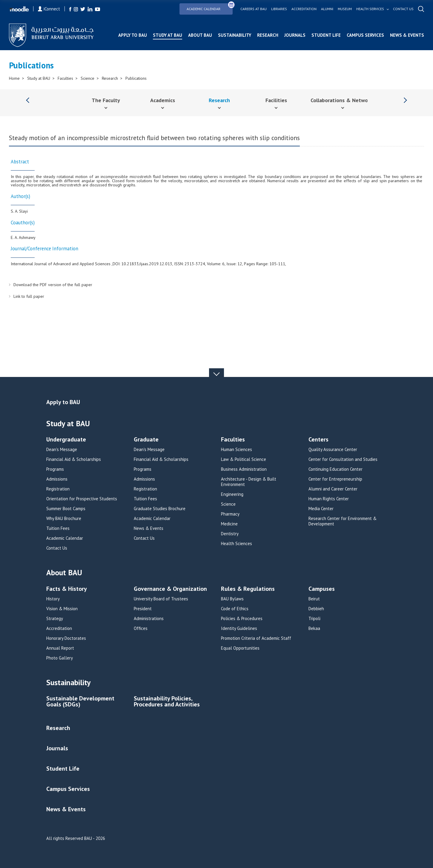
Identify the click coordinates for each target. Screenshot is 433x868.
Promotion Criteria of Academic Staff (256, 638)
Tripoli (314, 619)
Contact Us (57, 548)
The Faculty (106, 100)
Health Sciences (237, 544)
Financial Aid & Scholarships (74, 459)
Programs (55, 469)
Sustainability (235, 35)
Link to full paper (29, 296)
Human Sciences (237, 450)
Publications (136, 78)
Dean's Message (62, 450)
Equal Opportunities (240, 648)
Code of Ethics (235, 609)
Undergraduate (66, 440)
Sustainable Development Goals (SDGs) (80, 702)
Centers (318, 440)
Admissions (57, 479)
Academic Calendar (210, 7)
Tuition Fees (58, 528)
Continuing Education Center (336, 469)
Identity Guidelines (239, 628)
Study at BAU (168, 35)
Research (268, 35)
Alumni (327, 9)
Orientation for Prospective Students (82, 499)
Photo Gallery (60, 658)
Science (87, 78)
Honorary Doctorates (66, 638)
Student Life (326, 35)
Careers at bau (254, 9)
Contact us (403, 9)
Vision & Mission (62, 609)
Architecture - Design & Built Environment (249, 482)
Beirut (314, 599)
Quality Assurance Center (333, 450)
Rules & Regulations (248, 589)
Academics (163, 100)
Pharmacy (230, 514)
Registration (58, 489)
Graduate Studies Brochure (160, 509)
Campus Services (365, 35)
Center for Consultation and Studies (343, 459)
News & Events (407, 35)
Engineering (232, 494)
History (53, 599)
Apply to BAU (133, 35)
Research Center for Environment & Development (343, 521)
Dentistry (230, 534)
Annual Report (60, 648)
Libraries (279, 9)
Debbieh (316, 609)
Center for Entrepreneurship (335, 479)
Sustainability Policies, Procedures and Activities (167, 702)
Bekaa (314, 628)
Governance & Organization (170, 589)
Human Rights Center (329, 499)
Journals (295, 35)
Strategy (55, 619)
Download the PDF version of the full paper (53, 285)
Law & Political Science (244, 459)
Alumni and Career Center (333, 489)
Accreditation (304, 9)
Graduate (146, 440)
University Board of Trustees (161, 599)
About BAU (200, 35)
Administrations (149, 619)
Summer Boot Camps (66, 509)
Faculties (65, 78)
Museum (345, 9)
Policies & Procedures (242, 619)
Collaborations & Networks (343, 100)
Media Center (321, 509)
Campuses (322, 589)
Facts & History (67, 589)
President (143, 609)
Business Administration (244, 469)
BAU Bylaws (232, 599)
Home (14, 78)
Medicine (229, 524)
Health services (370, 9)
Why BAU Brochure (64, 519)
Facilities (276, 100)
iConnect (49, 9)
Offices (141, 628)
